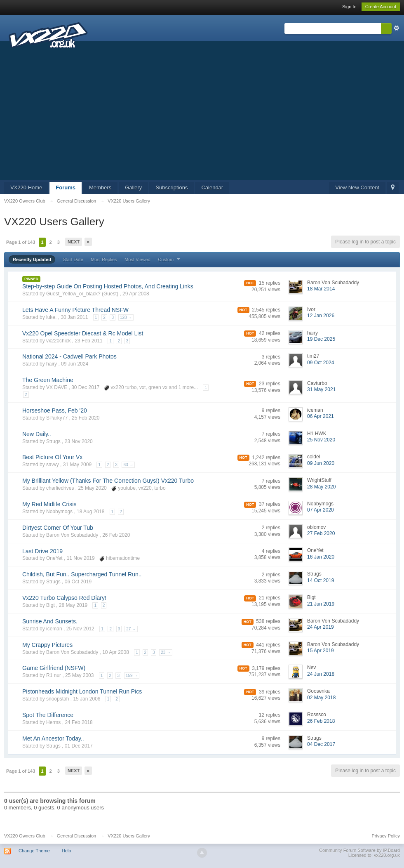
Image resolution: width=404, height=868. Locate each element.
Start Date (73, 259)
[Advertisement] (202, 118)
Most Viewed (137, 259)
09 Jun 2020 (321, 463)
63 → (128, 465)
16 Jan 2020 (321, 557)
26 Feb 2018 (321, 721)
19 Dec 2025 (321, 339)
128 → (126, 317)
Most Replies (104, 259)
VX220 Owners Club (25, 836)
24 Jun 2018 (321, 674)
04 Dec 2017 (321, 744)
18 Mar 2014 (321, 289)
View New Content (357, 188)
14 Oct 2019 (321, 580)
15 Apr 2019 (321, 651)
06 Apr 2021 (321, 416)
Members (100, 188)
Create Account (381, 7)
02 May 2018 (321, 698)
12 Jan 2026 (321, 316)
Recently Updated (32, 259)
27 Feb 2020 (321, 533)
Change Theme (34, 851)
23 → (166, 652)
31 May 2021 (321, 389)
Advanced (397, 28)
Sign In (349, 7)
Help (67, 851)
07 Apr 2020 (321, 510)
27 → (131, 629)
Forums (66, 188)
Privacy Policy (386, 836)
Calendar (212, 188)
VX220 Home (26, 188)
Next (74, 242)
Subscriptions (171, 188)
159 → (132, 676)
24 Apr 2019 (321, 627)
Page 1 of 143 (21, 242)
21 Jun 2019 (321, 604)
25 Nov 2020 (321, 440)
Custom (170, 259)
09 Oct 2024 (321, 363)
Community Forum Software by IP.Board (359, 850)
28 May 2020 (321, 487)
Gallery (133, 188)
